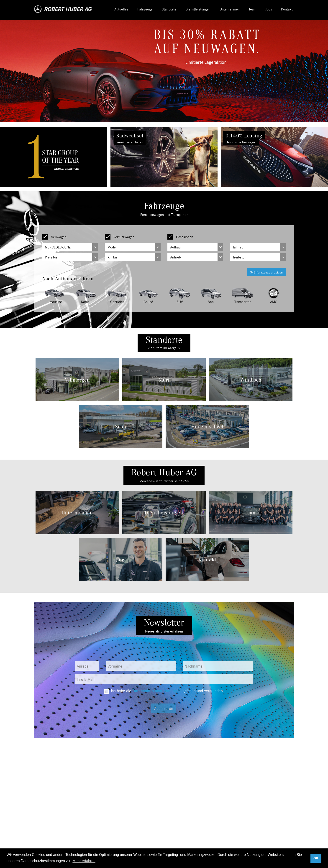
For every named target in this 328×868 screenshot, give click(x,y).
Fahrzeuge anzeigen (265, 272)
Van (211, 302)
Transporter (242, 302)
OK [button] (316, 858)
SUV (180, 302)
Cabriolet (117, 302)
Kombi (86, 302)
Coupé (148, 302)
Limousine (54, 302)
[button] (25, 157)
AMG (274, 302)
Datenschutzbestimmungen (156, 691)
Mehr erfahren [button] (84, 861)
